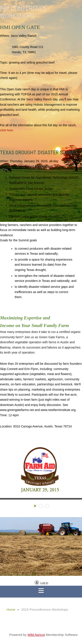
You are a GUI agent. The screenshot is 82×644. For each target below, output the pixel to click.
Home (11, 609)
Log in (44, 583)
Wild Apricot (36, 635)
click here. (7, 130)
